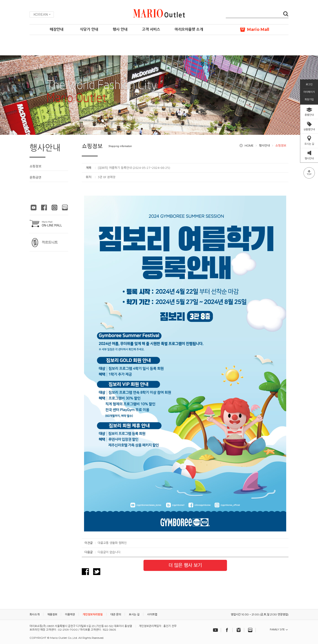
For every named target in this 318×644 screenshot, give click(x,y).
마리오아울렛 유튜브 (34, 208)
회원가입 (309, 100)
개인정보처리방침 (93, 614)
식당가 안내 (89, 29)
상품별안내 (309, 129)
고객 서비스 (151, 29)
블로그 (250, 630)
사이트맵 (152, 614)
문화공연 (35, 177)
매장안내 (57, 29)
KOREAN (41, 15)
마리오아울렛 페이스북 (44, 208)
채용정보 (52, 614)
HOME (249, 146)
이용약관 (70, 614)
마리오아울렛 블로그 (65, 208)
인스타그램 (239, 630)
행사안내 (264, 146)
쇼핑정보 (35, 166)
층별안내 (309, 115)
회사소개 (35, 614)
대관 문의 (116, 614)
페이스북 (227, 630)
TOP (309, 174)
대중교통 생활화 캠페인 (112, 543)
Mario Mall (258, 29)
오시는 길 (309, 144)
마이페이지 (309, 92)
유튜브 (216, 630)
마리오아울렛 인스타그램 (55, 208)
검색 (286, 14)
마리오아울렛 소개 (189, 29)
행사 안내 (120, 29)
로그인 (309, 85)
